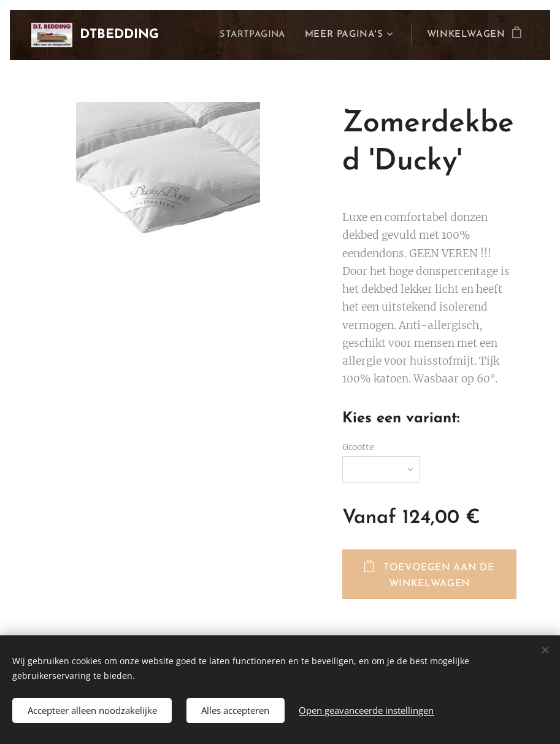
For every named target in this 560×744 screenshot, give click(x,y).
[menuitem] (254, 35)
